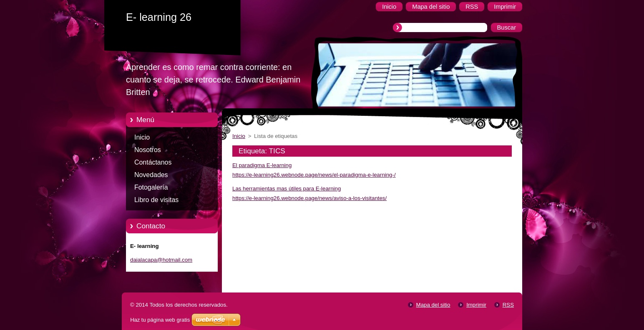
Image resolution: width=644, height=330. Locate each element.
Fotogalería (151, 187)
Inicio (142, 137)
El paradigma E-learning (262, 165)
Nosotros (148, 150)
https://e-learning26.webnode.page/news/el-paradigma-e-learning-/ (314, 175)
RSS (508, 305)
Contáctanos (153, 162)
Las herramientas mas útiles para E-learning (287, 189)
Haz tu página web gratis (160, 320)
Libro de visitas (156, 200)
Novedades (151, 175)
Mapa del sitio (433, 305)
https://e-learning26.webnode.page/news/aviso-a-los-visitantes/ (309, 198)
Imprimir (476, 305)
